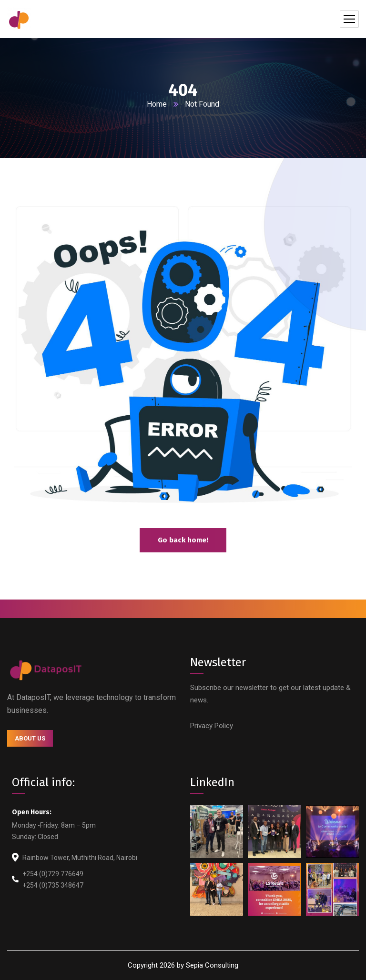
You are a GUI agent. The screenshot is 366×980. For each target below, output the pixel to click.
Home (157, 104)
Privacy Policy (212, 726)
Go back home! (183, 540)
